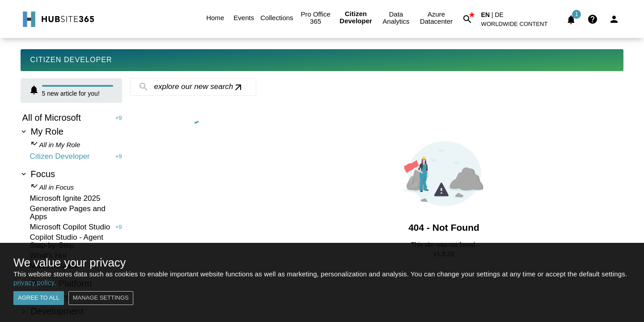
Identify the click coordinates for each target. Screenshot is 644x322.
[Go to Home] (57, 19)
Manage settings (101, 298)
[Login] (614, 19)
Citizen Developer (356, 18)
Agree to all (39, 298)
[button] (520, 26)
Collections (277, 18)
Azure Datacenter (436, 18)
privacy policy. (35, 282)
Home (215, 18)
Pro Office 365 (316, 18)
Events (244, 18)
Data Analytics (396, 18)
